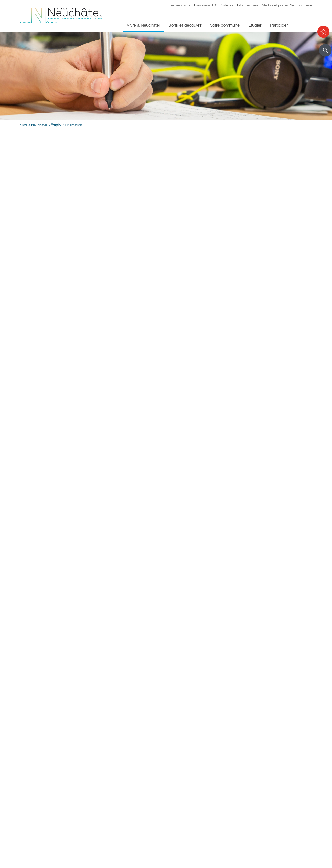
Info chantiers (248, 5)
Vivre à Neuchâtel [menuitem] (143, 25)
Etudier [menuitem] (255, 25)
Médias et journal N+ (278, 5)
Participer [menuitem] (279, 25)
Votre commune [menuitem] (225, 25)
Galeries (227, 5)
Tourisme (305, 5)
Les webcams (179, 5)
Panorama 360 (206, 5)
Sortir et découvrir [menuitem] (185, 25)
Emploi (56, 125)
